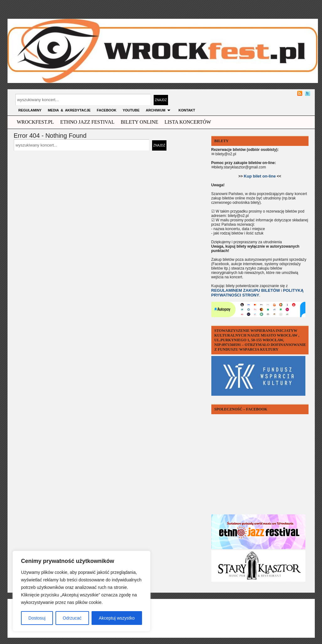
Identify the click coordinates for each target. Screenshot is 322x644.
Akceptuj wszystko (117, 618)
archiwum (159, 110)
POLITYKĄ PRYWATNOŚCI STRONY (258, 293)
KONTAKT (187, 110)
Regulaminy (30, 110)
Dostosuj (37, 618)
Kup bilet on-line (260, 176)
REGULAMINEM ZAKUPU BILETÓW (246, 290)
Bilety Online (140, 122)
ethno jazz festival (87, 122)
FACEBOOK (107, 110)
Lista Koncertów (188, 122)
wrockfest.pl (35, 122)
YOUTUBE (131, 110)
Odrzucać (72, 618)
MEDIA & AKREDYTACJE (69, 110)
